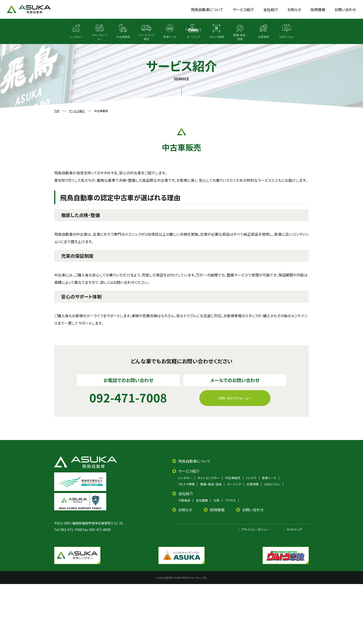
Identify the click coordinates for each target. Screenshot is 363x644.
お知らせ (185, 510)
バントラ (251, 478)
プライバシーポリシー (255, 529)
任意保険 (253, 484)
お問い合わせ (253, 510)
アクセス (230, 500)
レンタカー (185, 478)
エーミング (234, 484)
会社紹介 (186, 493)
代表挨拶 (184, 500)
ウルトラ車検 (186, 484)
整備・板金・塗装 (211, 484)
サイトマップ (294, 529)
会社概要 (202, 500)
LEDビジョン (272, 484)
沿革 (216, 500)
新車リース (269, 478)
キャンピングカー (209, 478)
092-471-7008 (71, 530)
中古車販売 (233, 478)
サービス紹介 (189, 471)
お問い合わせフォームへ (235, 398)
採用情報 (217, 510)
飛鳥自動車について (194, 461)
